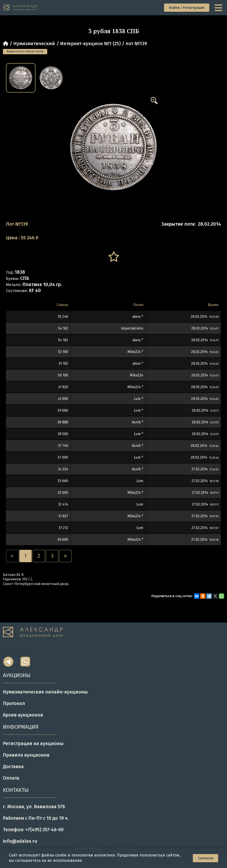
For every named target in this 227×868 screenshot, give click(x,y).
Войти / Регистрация (187, 8)
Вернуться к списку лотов (25, 51)
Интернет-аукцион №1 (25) (90, 44)
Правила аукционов (26, 755)
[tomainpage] (21, 8)
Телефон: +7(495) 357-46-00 (33, 830)
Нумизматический (34, 44)
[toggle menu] (219, 8)
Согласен (206, 858)
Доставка (13, 767)
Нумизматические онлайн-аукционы (45, 692)
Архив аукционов (23, 715)
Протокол (14, 703)
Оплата (11, 778)
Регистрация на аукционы (33, 744)
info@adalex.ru (20, 841)
